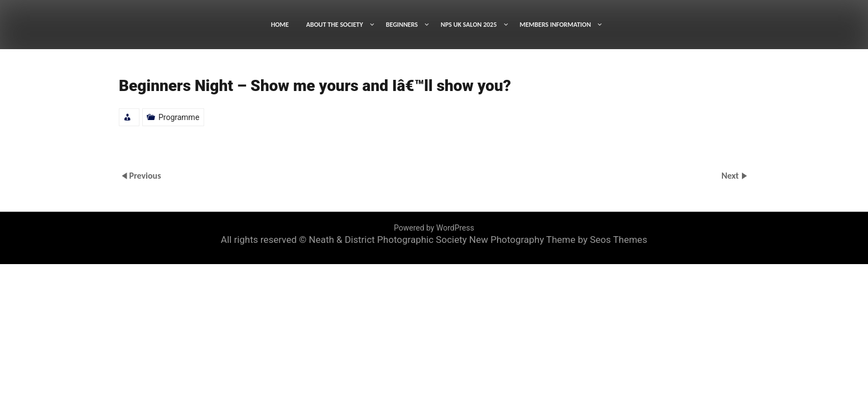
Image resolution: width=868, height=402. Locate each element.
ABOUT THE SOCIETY (335, 25)
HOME (280, 25)
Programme (179, 117)
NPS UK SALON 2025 (469, 25)
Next (731, 176)
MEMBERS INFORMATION (556, 25)
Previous (145, 176)
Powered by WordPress (434, 228)
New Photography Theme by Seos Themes (558, 240)
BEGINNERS (402, 25)
